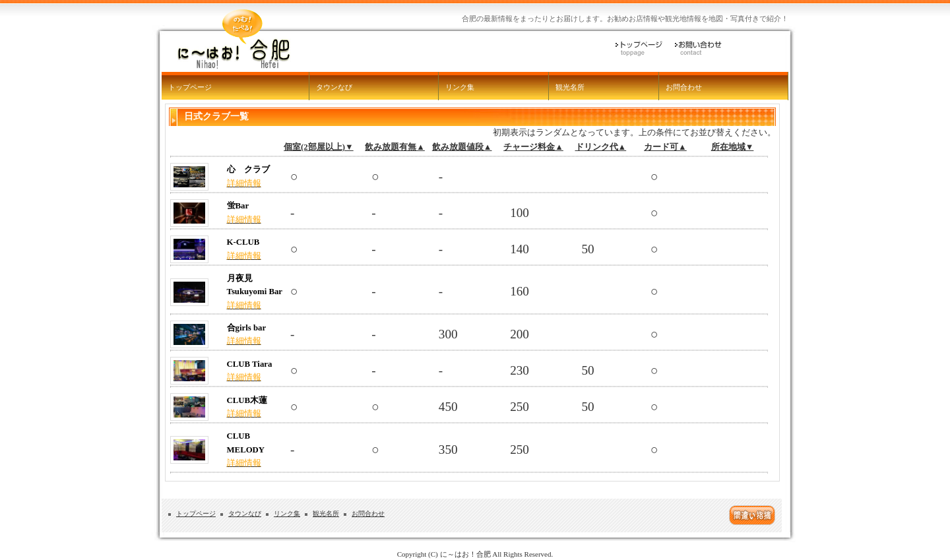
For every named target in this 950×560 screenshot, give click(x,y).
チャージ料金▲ (533, 147)
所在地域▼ (733, 147)
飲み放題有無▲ (395, 147)
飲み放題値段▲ (462, 147)
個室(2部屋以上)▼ (319, 147)
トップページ (190, 87)
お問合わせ (684, 87)
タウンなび (334, 87)
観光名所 (570, 87)
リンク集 (460, 87)
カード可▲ (665, 147)
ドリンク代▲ (601, 147)
